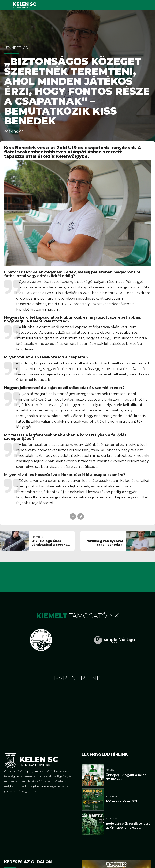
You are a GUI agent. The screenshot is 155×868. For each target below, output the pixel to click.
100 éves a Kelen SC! (121, 801)
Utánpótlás (16, 48)
